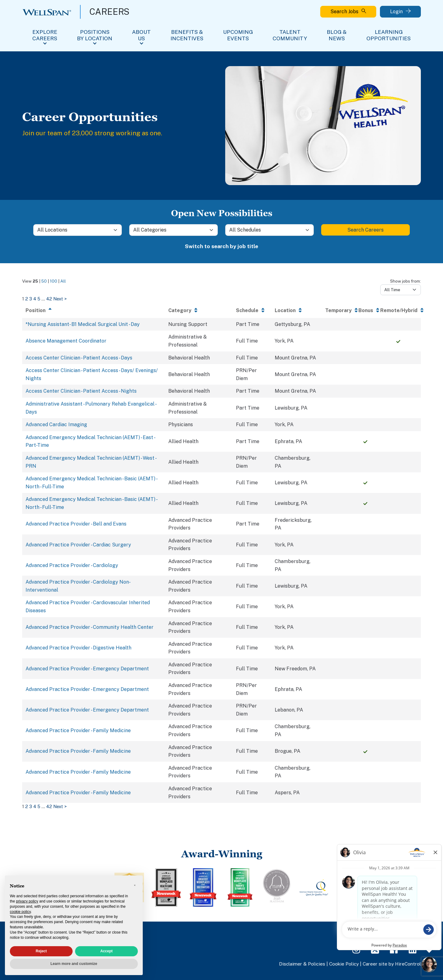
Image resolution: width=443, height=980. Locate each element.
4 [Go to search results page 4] (35, 299)
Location (285, 310)
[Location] (78, 230)
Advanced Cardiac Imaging (56, 425)
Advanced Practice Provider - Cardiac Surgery (78, 545)
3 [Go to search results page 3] (31, 299)
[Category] (174, 230)
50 (44, 281)
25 (35, 281)
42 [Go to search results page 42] (49, 299)
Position (36, 310)
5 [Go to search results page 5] (39, 299)
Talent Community (290, 35)
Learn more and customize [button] (74, 964)
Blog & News (337, 35)
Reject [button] (41, 951)
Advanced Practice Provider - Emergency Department (87, 669)
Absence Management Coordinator (66, 341)
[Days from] (401, 290)
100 (54, 281)
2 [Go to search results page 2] (27, 299)
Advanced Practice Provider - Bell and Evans (76, 524)
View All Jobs (405, 933)
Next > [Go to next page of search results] (60, 299)
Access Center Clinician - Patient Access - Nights (81, 391)
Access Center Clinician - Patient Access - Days (79, 358)
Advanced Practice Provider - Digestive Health (78, 648)
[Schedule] (269, 230)
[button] (135, 885)
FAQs (377, 933)
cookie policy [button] (20, 912)
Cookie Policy (344, 964)
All (63, 281)
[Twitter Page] (375, 949)
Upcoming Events (238, 35)
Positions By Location (95, 35)
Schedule (247, 310)
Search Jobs (348, 12)
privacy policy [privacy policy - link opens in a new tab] (27, 901)
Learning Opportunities (389, 35)
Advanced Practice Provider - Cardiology (72, 565)
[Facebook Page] (394, 949)
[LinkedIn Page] (413, 949)
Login (400, 12)
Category (180, 310)
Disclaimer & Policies (302, 964)
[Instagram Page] (356, 949)
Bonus (366, 310)
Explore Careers (45, 35)
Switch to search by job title (221, 246)
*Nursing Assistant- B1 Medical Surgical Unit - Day (83, 324)
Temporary (338, 310)
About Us (141, 35)
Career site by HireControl (392, 964)
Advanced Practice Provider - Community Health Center (90, 627)
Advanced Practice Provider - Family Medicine (78, 730)
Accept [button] (106, 951)
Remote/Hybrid (399, 310)
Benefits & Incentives (187, 35)
